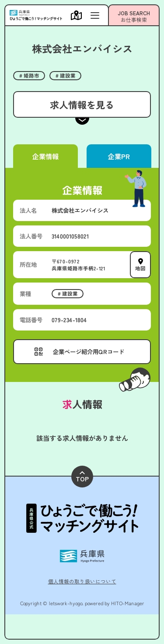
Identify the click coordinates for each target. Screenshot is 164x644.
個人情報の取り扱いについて (82, 581)
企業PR (119, 156)
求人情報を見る (82, 104)
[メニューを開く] (79, 15)
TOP (82, 477)
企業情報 (45, 156)
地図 (140, 268)
